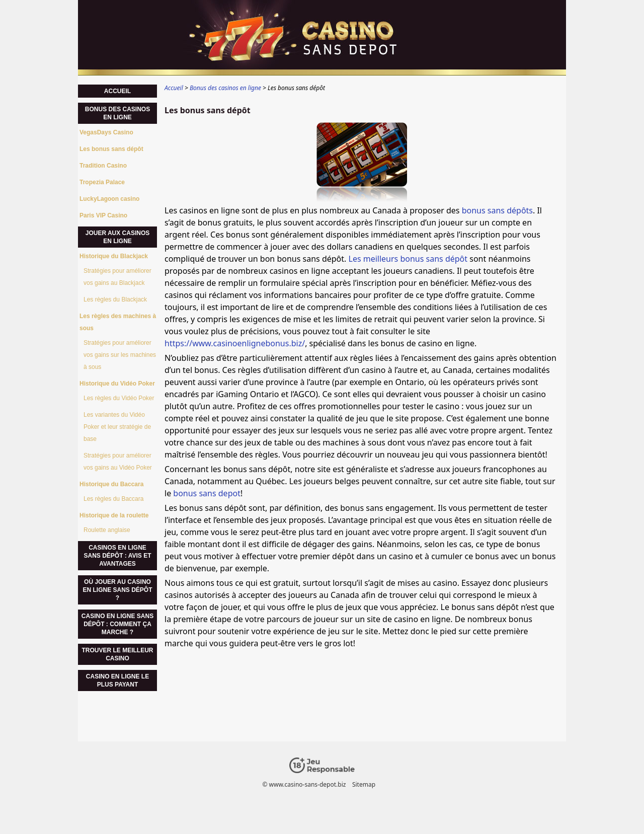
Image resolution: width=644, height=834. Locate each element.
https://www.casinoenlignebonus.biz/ (235, 343)
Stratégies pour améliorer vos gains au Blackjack (117, 277)
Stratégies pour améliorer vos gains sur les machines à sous (120, 355)
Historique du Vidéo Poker (117, 384)
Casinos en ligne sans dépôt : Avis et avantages (117, 556)
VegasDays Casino (106, 132)
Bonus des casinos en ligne (117, 113)
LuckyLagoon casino (109, 199)
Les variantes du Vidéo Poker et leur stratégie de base (117, 427)
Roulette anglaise (107, 530)
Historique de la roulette (114, 515)
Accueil (117, 91)
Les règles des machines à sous (118, 322)
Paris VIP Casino (103, 215)
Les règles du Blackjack (115, 299)
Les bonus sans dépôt (111, 149)
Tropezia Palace (102, 182)
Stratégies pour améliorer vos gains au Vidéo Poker (118, 462)
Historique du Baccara (111, 484)
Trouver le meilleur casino (117, 654)
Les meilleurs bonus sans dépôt (408, 259)
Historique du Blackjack (114, 256)
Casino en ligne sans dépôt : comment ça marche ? (117, 624)
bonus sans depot (207, 493)
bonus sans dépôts (497, 210)
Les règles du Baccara (113, 499)
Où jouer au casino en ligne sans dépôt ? (117, 590)
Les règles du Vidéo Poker (119, 398)
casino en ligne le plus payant (117, 680)
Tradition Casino (103, 166)
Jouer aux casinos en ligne (118, 237)
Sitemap (364, 784)
